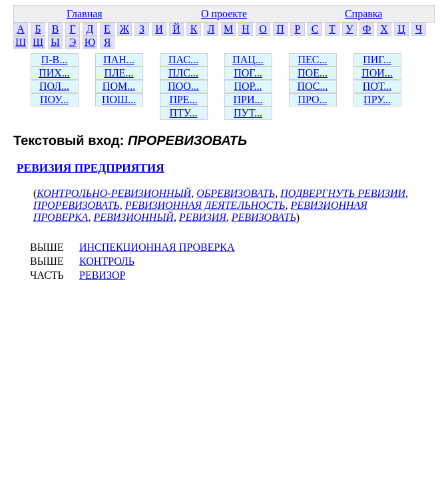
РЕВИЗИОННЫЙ (133, 217)
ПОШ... (119, 99)
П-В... (55, 60)
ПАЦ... (248, 60)
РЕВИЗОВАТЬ (264, 217)
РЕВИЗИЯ (203, 217)
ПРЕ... (183, 99)
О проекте (224, 14)
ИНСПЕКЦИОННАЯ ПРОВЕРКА (157, 247)
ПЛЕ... (118, 73)
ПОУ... (54, 99)
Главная (85, 14)
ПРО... (312, 99)
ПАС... (183, 60)
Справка (364, 14)
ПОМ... (119, 86)
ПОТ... (377, 86)
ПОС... (313, 86)
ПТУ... (183, 113)
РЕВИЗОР (102, 275)
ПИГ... (377, 60)
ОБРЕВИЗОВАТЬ (236, 193)
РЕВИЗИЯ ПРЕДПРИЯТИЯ (91, 168)
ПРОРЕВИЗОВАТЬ (77, 205)
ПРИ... (248, 99)
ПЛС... (183, 73)
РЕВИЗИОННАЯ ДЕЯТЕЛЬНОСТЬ (205, 205)
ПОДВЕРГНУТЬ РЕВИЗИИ (343, 193)
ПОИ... (377, 73)
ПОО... (183, 86)
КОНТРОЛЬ (107, 261)
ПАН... (119, 60)
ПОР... (248, 86)
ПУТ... (248, 113)
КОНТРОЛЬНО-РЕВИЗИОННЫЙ (114, 193)
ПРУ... (377, 99)
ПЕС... (313, 60)
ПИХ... (54, 73)
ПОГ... (248, 73)
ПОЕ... (313, 73)
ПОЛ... (54, 86)
